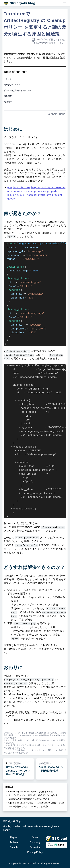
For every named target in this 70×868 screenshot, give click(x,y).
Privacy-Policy (35, 852)
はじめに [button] (8, 79)
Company (35, 842)
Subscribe (35, 847)
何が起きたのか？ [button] (12, 85)
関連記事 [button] (8, 102)
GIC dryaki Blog (12, 821)
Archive (14, 842)
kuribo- (62, 114)
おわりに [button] (8, 96)
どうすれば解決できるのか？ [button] (18, 90)
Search (14, 847)
